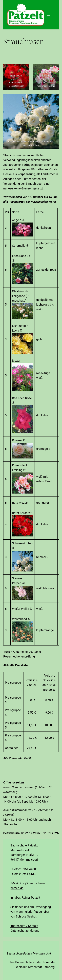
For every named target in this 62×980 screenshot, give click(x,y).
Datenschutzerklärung (25, 931)
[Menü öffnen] (48, 15)
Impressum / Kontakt (24, 926)
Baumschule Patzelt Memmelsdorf (29, 953)
